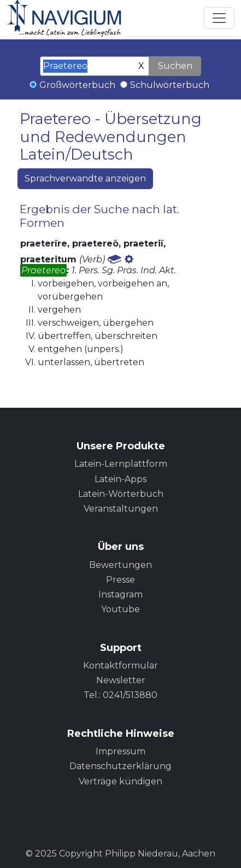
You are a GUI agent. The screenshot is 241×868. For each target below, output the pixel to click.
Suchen (175, 66)
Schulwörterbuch (170, 85)
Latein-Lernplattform (121, 464)
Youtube (120, 609)
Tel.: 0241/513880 (120, 695)
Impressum (120, 751)
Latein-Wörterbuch (121, 494)
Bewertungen (120, 565)
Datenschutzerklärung (120, 766)
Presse (120, 580)
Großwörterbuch (77, 85)
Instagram (120, 594)
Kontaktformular (120, 665)
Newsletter (121, 680)
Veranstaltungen (121, 509)
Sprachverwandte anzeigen (85, 178)
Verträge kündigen (120, 781)
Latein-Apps (120, 479)
